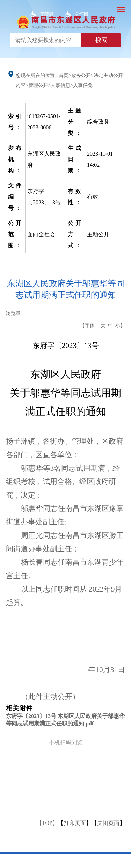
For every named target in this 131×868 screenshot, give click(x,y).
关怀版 (82, 14)
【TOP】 (47, 823)
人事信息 (60, 85)
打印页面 (75, 823)
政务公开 (81, 76)
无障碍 (47, 14)
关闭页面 (108, 823)
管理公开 (38, 85)
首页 (64, 76)
